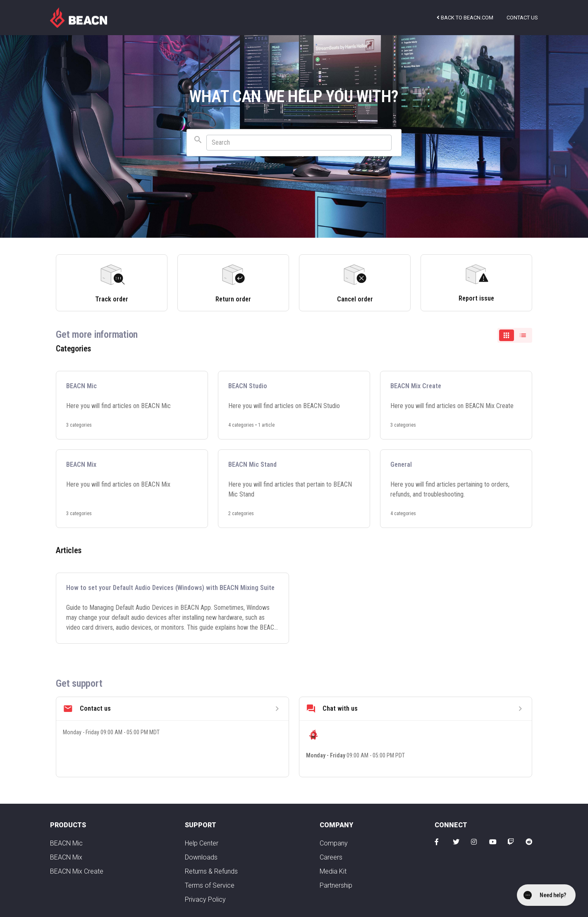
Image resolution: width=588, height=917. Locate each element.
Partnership (336, 885)
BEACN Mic (66, 843)
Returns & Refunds (211, 871)
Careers (331, 857)
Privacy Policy (205, 899)
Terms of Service (210, 885)
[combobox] (294, 143)
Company (334, 843)
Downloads (201, 857)
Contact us (522, 18)
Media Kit (333, 871)
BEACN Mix (66, 857)
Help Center (202, 843)
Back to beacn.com (465, 18)
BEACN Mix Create (77, 871)
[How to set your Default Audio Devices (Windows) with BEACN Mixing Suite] (172, 608)
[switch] (515, 335)
